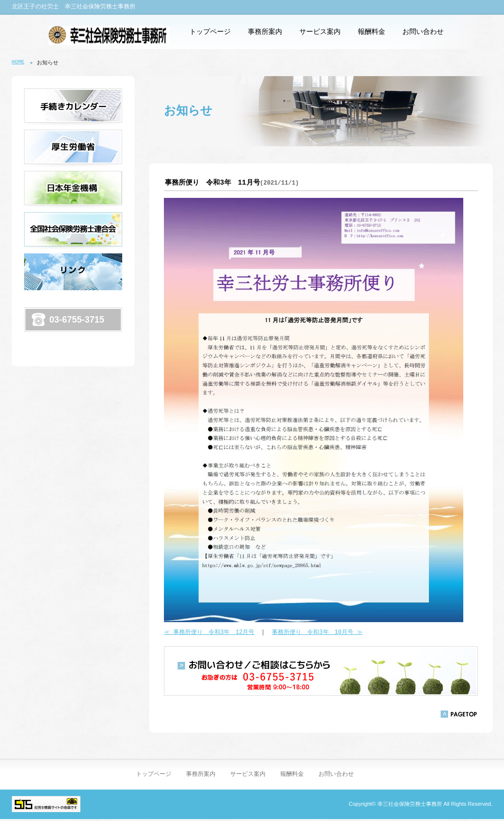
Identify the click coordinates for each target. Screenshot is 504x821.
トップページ (210, 32)
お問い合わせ (423, 32)
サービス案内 (320, 32)
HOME (18, 63)
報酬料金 (371, 32)
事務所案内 (265, 32)
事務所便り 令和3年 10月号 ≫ (317, 634)
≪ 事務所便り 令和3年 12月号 (209, 634)
